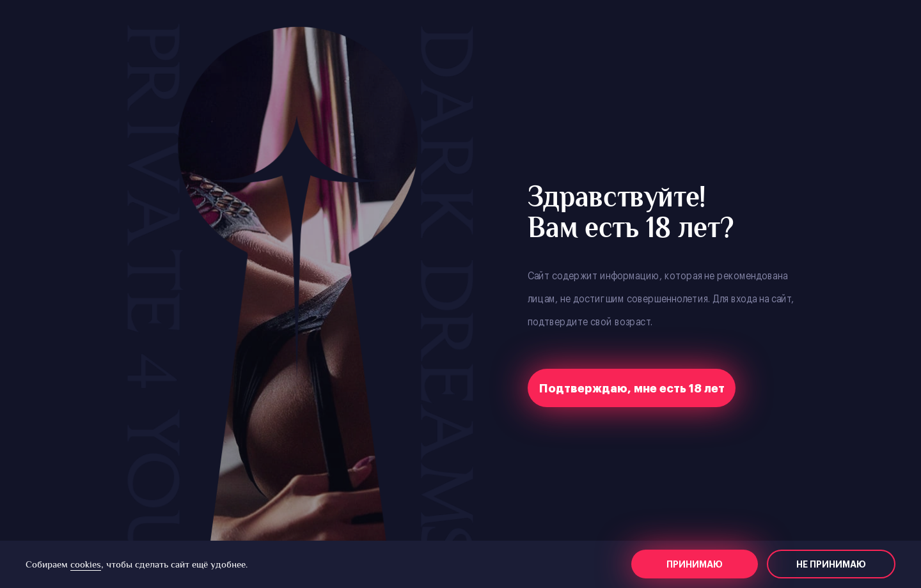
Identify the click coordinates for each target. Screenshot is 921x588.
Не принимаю (831, 564)
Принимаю (695, 564)
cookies (86, 564)
